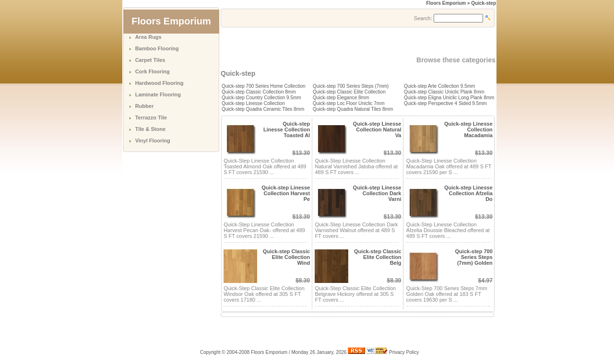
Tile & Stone (150, 129)
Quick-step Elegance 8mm (341, 98)
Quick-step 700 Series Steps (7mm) (351, 86)
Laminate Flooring (158, 94)
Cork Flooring (153, 71)
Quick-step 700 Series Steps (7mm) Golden (474, 257)
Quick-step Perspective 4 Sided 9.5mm (445, 103)
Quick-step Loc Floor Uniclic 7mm (348, 103)
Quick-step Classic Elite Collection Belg (378, 257)
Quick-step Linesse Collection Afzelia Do (468, 193)
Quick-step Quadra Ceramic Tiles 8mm (263, 109)
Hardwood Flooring (159, 83)
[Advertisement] (333, 42)
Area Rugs (148, 37)
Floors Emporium (446, 3)
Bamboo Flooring (157, 48)
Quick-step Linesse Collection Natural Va (377, 129)
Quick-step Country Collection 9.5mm (261, 98)
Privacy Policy (404, 352)
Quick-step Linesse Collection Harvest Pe (286, 193)
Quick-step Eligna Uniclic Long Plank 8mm (449, 98)
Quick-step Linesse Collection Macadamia (468, 129)
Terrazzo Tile (151, 117)
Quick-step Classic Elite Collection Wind (286, 257)
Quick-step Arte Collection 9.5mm (439, 86)
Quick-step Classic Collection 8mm (259, 92)
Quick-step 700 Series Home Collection (264, 86)
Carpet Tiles (150, 60)
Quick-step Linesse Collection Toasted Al (287, 129)
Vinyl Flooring (153, 141)
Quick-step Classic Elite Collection (349, 92)
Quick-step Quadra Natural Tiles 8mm (353, 109)
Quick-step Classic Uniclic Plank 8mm (444, 92)
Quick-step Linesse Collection (253, 103)
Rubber (145, 106)
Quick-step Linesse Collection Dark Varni (377, 193)
